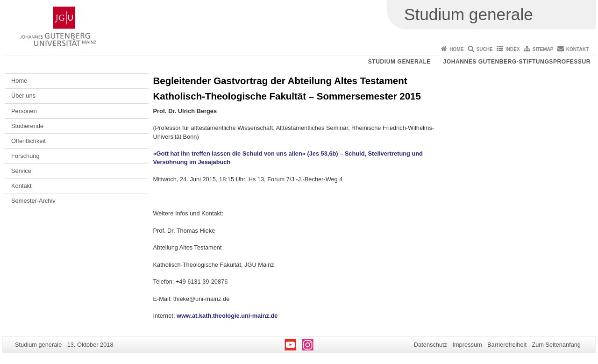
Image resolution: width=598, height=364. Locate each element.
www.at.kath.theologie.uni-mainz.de (227, 316)
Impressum (467, 345)
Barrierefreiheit (507, 345)
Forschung (25, 156)
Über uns (23, 96)
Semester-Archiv (33, 201)
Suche (485, 49)
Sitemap (543, 49)
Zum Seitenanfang (556, 345)
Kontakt (577, 49)
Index (513, 49)
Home (456, 49)
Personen (24, 111)
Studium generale (399, 62)
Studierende (27, 126)
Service (21, 171)
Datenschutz (431, 345)
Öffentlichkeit (28, 141)
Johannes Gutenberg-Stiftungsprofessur (517, 62)
